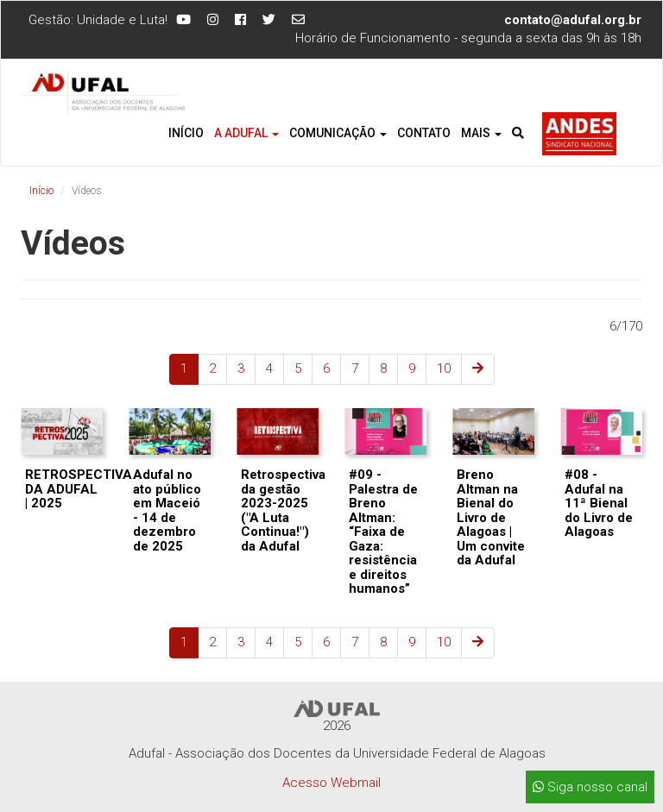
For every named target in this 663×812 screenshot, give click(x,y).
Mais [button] (481, 133)
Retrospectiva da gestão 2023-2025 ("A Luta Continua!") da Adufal (283, 510)
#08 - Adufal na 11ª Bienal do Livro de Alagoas (599, 503)
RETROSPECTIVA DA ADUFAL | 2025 (79, 489)
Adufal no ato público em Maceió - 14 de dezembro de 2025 (167, 510)
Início (186, 133)
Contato (424, 133)
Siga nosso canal (590, 787)
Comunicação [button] (338, 133)
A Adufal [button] (246, 133)
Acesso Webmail (331, 783)
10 (444, 368)
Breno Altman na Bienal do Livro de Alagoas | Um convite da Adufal (491, 517)
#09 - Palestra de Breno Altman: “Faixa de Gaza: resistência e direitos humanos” (383, 532)
